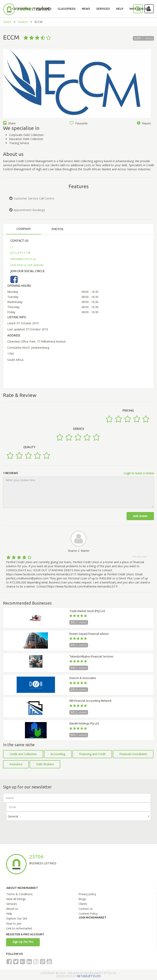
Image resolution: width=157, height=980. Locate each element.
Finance (23, 22)
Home (7, 22)
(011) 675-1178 (20, 253)
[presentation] (37, 829)
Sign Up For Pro (23, 942)
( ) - (13, 247)
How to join (14, 923)
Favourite (79, 123)
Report (144, 123)
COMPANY (24, 229)
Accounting (58, 754)
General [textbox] (13, 816)
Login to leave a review (139, 473)
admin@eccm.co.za (23, 259)
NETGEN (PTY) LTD (89, 976)
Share (9, 123)
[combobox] (78, 816)
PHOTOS (57, 229)
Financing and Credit (92, 754)
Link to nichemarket (19, 928)
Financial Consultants (133, 754)
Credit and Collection (23, 754)
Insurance (16, 764)
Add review (140, 516)
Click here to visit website (27, 265)
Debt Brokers (45, 764)
